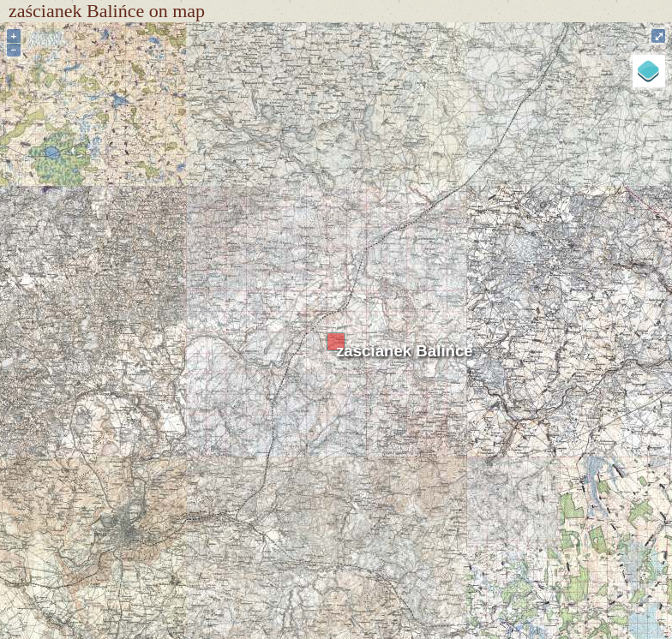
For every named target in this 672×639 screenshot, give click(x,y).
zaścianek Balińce (405, 351)
